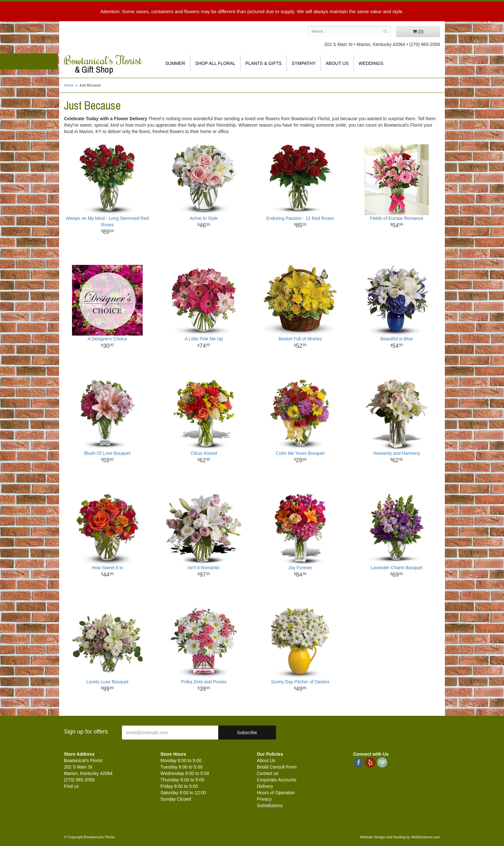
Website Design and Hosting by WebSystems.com (400, 837)
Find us (71, 786)
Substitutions (270, 806)
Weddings (371, 63)
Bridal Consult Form (277, 767)
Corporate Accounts (277, 780)
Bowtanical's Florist (107, 64)
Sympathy (304, 63)
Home (69, 85)
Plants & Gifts (264, 63)
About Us (337, 63)
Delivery (265, 786)
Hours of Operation (276, 793)
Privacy (264, 799)
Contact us (268, 773)
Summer (175, 63)
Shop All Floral (215, 63)
